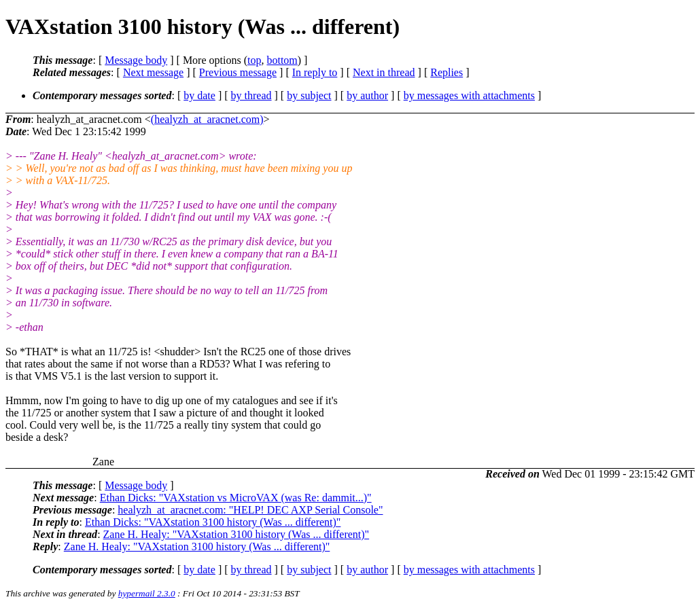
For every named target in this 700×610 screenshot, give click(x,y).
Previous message (238, 72)
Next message (153, 72)
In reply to (315, 72)
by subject (309, 95)
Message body (136, 60)
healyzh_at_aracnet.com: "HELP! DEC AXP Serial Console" (250, 510)
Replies (447, 72)
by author (367, 95)
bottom (282, 60)
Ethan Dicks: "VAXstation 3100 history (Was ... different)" (213, 522)
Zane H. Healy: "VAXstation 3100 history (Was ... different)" (237, 534)
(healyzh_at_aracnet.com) (207, 119)
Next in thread (384, 72)
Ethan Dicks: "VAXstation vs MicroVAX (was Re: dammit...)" (236, 498)
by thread (251, 95)
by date (199, 95)
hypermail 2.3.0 (147, 593)
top (254, 60)
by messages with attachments (469, 95)
